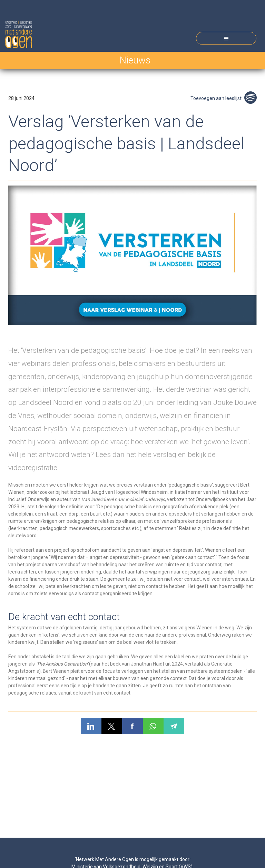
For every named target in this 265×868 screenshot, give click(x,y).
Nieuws (135, 60)
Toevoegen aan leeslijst (224, 98)
